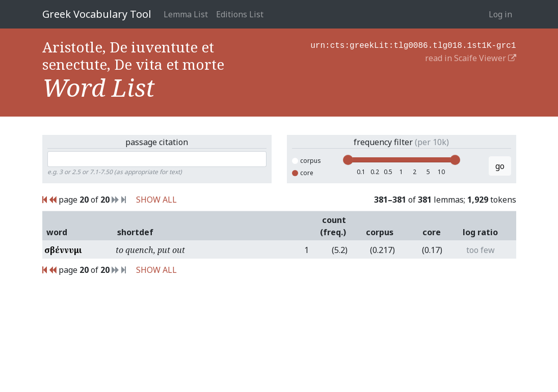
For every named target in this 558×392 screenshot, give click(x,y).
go (500, 166)
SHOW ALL (156, 200)
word (57, 232)
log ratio (480, 232)
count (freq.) (333, 226)
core (303, 173)
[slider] (348, 160)
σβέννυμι (63, 250)
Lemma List (186, 14)
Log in (500, 14)
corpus (307, 161)
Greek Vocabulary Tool (97, 14)
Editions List (240, 14)
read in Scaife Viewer (471, 57)
